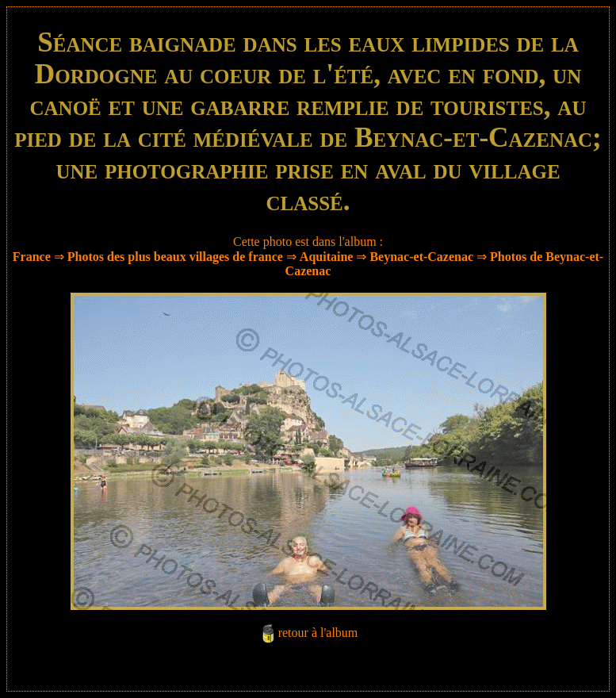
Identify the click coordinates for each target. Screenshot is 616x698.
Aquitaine (327, 257)
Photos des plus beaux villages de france (175, 257)
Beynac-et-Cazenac (421, 257)
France (32, 257)
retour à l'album (318, 633)
